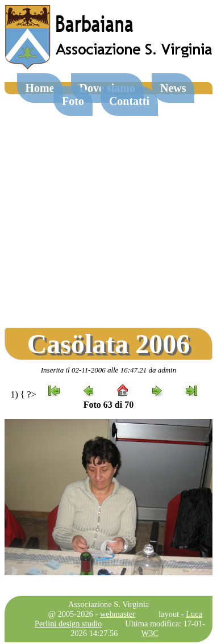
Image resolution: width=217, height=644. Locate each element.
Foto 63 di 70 (108, 405)
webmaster (118, 614)
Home (40, 88)
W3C (150, 633)
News (173, 88)
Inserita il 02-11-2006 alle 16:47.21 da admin (108, 370)
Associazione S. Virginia (108, 604)
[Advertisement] (107, 206)
